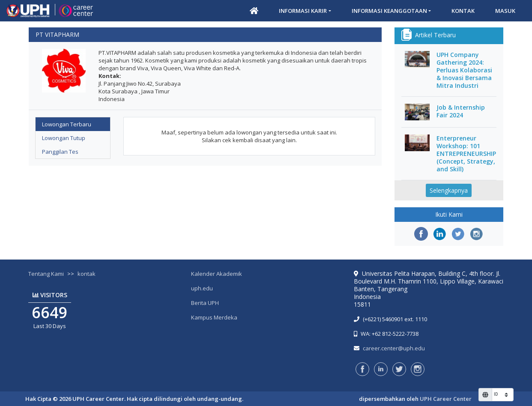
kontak (87, 274)
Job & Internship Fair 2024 (461, 111)
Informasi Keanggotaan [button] (389, 11)
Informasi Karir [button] (303, 11)
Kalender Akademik (217, 274)
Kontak (463, 11)
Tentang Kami (46, 274)
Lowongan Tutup (64, 138)
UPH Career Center (446, 399)
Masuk (505, 11)
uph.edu (202, 288)
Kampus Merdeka (214, 317)
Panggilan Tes (60, 152)
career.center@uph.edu (394, 348)
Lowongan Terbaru (67, 124)
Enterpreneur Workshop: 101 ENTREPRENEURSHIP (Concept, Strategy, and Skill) (466, 154)
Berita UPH (205, 303)
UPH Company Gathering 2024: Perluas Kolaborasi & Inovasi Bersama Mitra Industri (464, 70)
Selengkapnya (449, 190)
